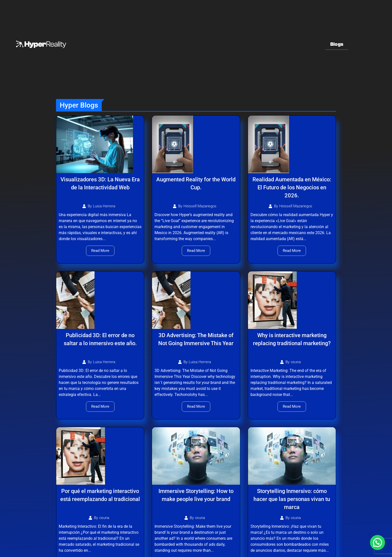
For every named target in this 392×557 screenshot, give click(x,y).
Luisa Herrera (104, 206)
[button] (377, 542)
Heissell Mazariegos (200, 206)
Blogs (337, 44)
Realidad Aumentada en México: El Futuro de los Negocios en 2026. (292, 187)
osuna (296, 362)
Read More (100, 251)
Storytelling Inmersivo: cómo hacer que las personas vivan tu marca (292, 499)
